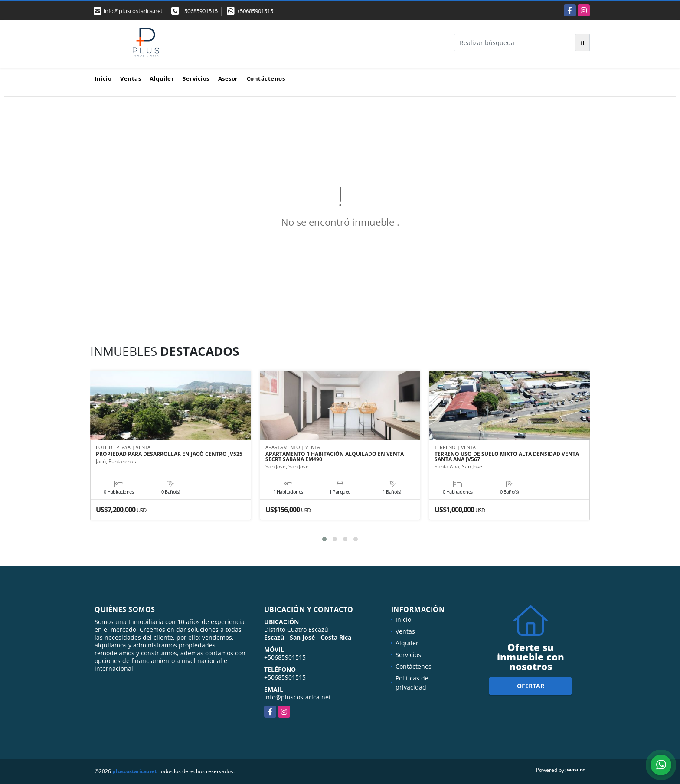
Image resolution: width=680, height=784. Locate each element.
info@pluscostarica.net (297, 697)
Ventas (131, 78)
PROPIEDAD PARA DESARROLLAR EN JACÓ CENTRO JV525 (169, 455)
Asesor (228, 78)
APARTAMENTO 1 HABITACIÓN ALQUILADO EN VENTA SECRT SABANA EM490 (335, 457)
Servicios (196, 78)
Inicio (103, 78)
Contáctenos (266, 78)
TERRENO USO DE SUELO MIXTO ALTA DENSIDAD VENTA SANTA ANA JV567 (507, 457)
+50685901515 (199, 11)
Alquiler (162, 78)
